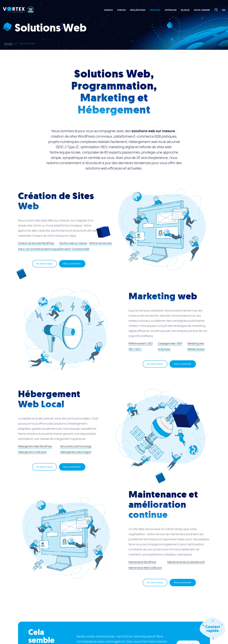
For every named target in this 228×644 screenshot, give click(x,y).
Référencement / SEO (141, 343)
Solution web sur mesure (73, 243)
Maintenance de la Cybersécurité (186, 562)
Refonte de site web (100, 243)
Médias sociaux (196, 349)
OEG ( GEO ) (135, 349)
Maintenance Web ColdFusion (145, 568)
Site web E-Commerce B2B (74, 249)
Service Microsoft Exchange (76, 446)
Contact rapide (213, 629)
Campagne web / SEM (170, 343)
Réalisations (138, 10)
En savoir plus (47, 265)
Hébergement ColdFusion (32, 452)
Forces (121, 10)
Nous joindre (202, 10)
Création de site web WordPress (36, 243)
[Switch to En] (224, 10)
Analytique (164, 349)
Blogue (185, 10)
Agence (108, 10)
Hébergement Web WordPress (35, 446)
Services (155, 10)
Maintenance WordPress (142, 562)
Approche (171, 10)
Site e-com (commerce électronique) (39, 249)
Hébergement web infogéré (76, 452)
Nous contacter (72, 264)
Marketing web (196, 343)
